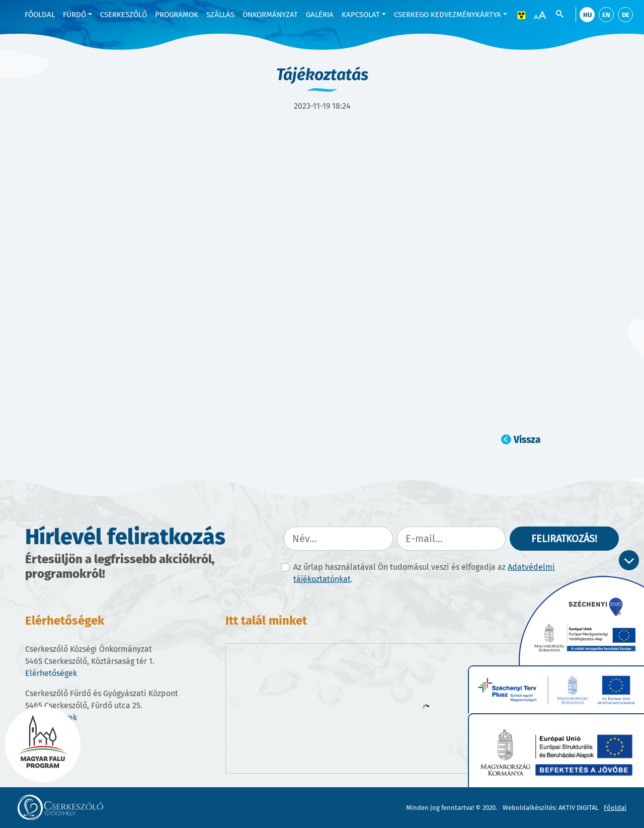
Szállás (220, 15)
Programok (177, 15)
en (606, 15)
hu (587, 15)
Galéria (320, 15)
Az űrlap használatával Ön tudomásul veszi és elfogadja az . (424, 573)
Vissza (527, 440)
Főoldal (40, 15)
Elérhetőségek (51, 673)
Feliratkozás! (564, 539)
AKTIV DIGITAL (578, 808)
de (626, 15)
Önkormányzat (270, 15)
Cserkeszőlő (124, 15)
